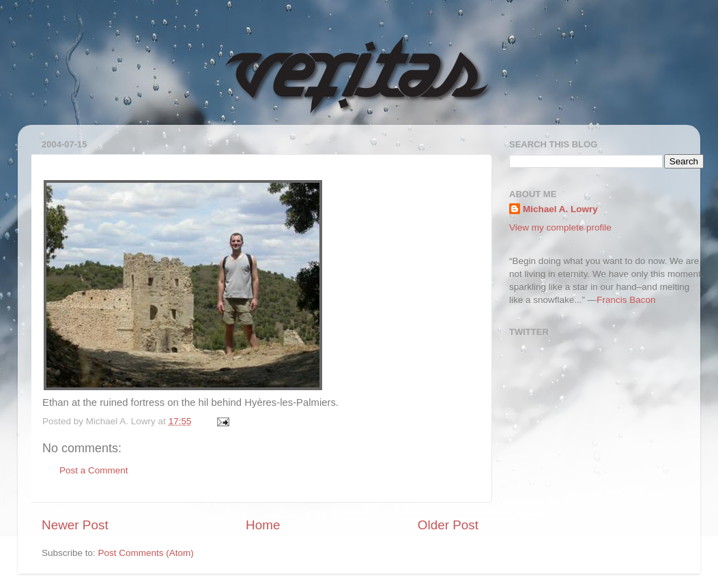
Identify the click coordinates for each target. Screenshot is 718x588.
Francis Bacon (626, 300)
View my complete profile (560, 227)
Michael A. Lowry (560, 209)
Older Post (448, 525)
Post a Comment (94, 470)
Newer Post (75, 525)
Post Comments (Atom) (146, 553)
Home (263, 525)
